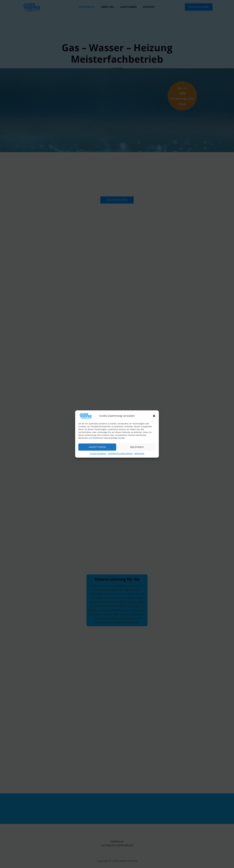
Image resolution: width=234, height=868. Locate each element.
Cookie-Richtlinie (98, 454)
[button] (154, 416)
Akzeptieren (97, 448)
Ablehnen (137, 448)
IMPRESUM (139, 454)
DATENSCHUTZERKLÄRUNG (120, 454)
